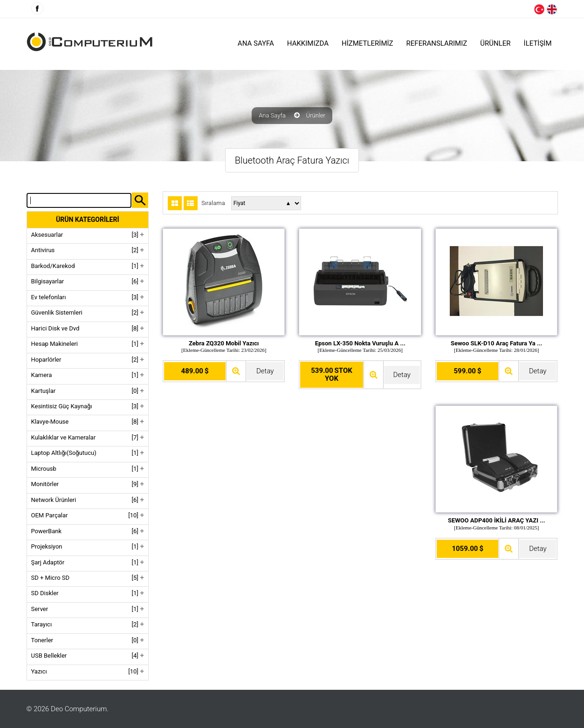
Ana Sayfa (256, 43)
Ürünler (316, 116)
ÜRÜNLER (495, 43)
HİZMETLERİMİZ (368, 43)
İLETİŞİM (538, 43)
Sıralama (213, 203)
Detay (265, 371)
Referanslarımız (437, 43)
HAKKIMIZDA (308, 43)
